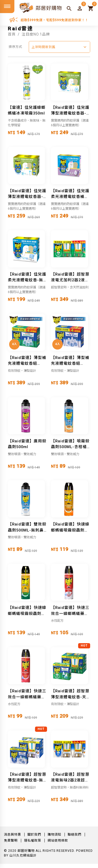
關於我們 (34, 835)
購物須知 (54, 835)
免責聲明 (11, 841)
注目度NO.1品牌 (36, 34)
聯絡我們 (74, 835)
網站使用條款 (58, 841)
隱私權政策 (33, 841)
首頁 (12, 34)
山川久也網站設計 (23, 855)
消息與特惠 (12, 835)
